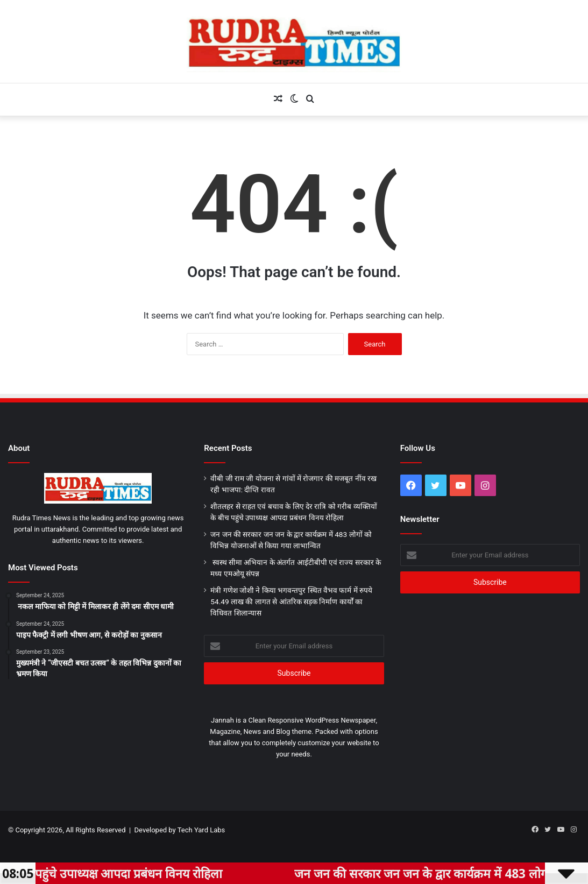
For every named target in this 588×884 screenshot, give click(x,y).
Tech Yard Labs (201, 830)
